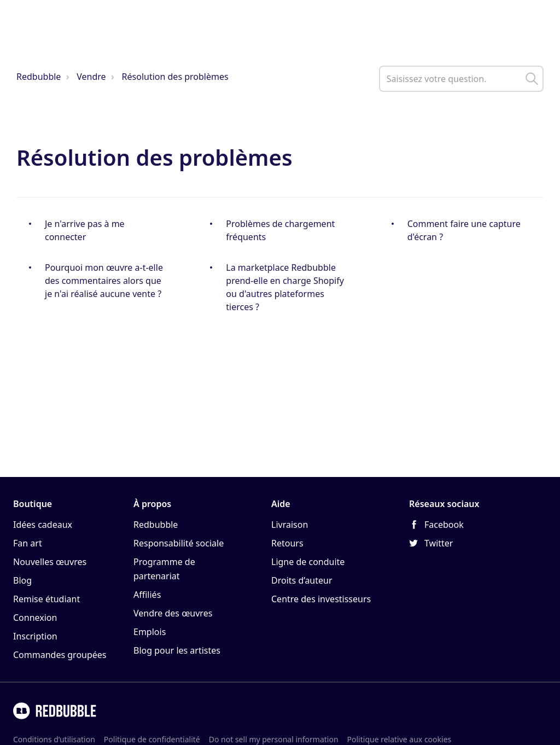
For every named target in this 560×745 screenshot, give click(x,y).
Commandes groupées (60, 655)
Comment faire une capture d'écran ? (464, 230)
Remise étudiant (46, 599)
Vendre (91, 77)
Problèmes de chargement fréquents (280, 230)
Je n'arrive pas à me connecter (85, 230)
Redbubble (39, 77)
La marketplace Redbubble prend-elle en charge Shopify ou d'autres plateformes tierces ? (285, 287)
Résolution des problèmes (175, 77)
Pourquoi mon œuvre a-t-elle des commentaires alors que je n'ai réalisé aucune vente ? (104, 281)
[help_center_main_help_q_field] (461, 79)
